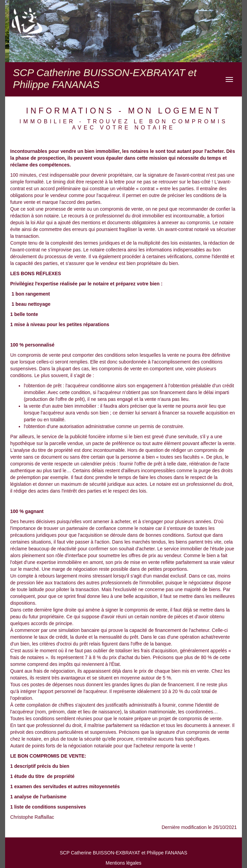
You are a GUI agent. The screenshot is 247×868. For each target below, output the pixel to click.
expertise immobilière (59, 562)
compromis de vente (39, 355)
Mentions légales (123, 863)
